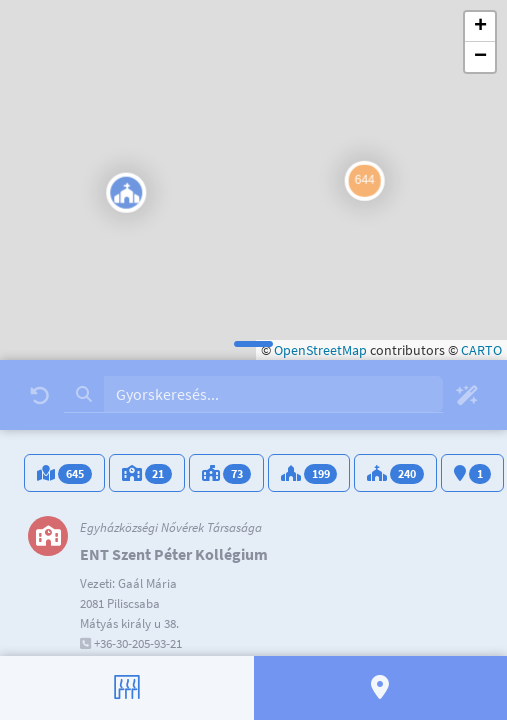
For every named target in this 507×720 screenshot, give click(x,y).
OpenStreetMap (320, 350)
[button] (104, 195)
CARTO (481, 350)
